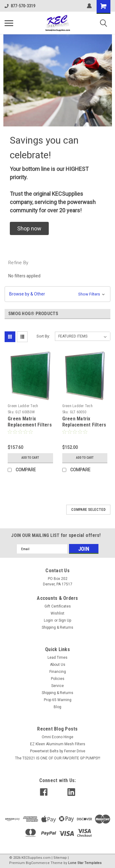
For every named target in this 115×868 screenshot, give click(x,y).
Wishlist (57, 613)
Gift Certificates (58, 606)
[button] (29, 228)
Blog (57, 707)
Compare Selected (88, 510)
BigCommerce (38, 863)
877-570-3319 (20, 6)
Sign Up (65, 620)
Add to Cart (30, 458)
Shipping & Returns (57, 627)
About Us (58, 665)
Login (48, 620)
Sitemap (60, 858)
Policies (58, 679)
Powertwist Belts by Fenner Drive (58, 751)
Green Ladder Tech (23, 406)
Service (57, 686)
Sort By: (43, 336)
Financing (58, 672)
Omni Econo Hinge (57, 737)
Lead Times (57, 658)
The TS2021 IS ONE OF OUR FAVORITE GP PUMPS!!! (58, 758)
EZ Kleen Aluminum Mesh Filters (58, 744)
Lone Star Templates (85, 863)
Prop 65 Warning (58, 700)
